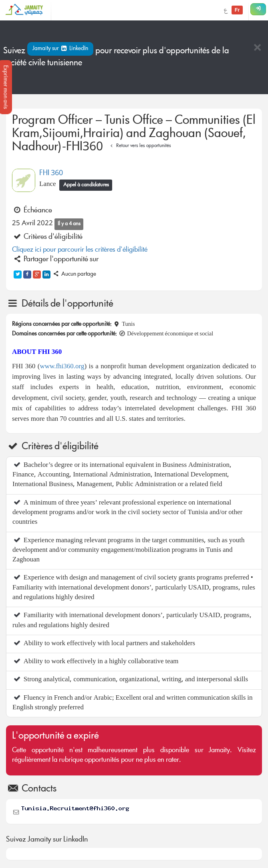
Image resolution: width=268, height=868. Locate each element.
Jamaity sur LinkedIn (60, 49)
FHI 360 (51, 174)
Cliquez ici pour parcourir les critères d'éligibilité (80, 250)
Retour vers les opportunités (140, 146)
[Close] (257, 48)
